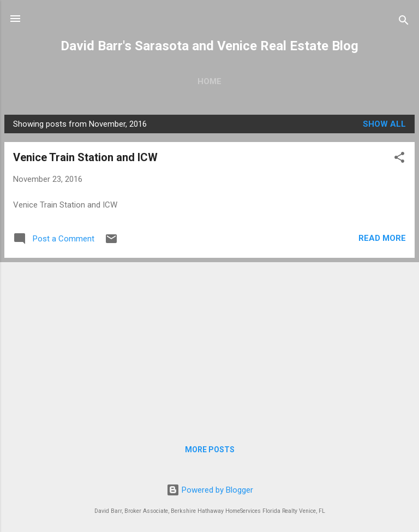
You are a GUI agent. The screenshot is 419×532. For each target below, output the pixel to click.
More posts (210, 450)
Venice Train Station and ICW (85, 157)
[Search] (404, 22)
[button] (399, 159)
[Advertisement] (209, 343)
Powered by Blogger (210, 490)
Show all (384, 124)
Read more (382, 238)
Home (209, 81)
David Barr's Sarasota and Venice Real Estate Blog (209, 46)
